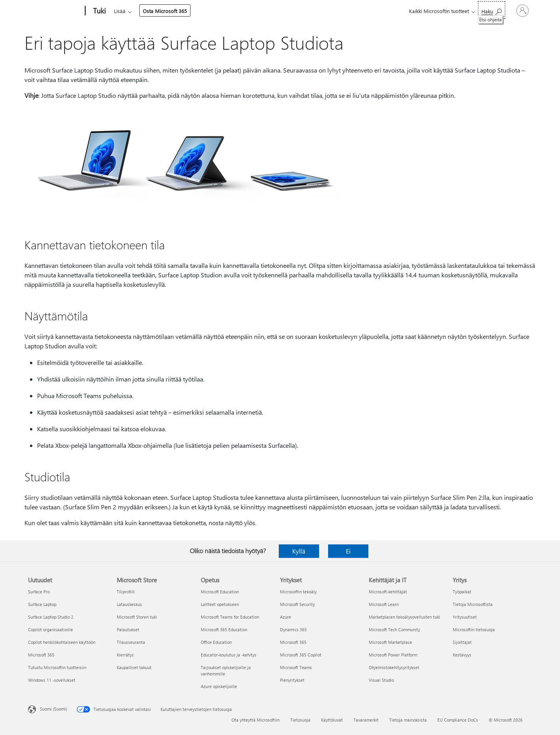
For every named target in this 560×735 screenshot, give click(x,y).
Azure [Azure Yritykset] (286, 617)
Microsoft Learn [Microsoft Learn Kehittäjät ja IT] (384, 604)
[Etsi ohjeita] (451, 10)
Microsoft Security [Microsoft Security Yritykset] (297, 604)
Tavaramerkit (366, 720)
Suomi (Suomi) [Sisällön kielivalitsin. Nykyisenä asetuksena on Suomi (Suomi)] (53, 709)
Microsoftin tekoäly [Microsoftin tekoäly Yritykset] (298, 592)
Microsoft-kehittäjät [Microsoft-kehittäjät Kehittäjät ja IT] (388, 592)
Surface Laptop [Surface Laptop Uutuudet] (42, 604)
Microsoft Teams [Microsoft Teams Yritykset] (296, 667)
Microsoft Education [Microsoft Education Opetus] (220, 592)
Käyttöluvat (332, 720)
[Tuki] (99, 11)
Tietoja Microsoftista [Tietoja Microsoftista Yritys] (473, 604)
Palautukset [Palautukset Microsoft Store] (128, 629)
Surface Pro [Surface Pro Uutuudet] (39, 592)
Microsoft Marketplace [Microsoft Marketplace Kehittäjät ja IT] (390, 642)
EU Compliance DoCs (458, 720)
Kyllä (299, 551)
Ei (348, 551)
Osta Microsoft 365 (293, 11)
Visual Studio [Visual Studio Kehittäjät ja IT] (381, 680)
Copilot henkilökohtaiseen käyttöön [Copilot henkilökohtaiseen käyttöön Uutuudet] (62, 642)
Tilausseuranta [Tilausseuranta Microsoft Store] (131, 642)
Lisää (248, 11)
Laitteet (219, 11)
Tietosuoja (300, 720)
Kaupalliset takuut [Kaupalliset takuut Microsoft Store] (134, 667)
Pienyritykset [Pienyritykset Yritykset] (292, 680)
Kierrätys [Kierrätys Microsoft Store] (125, 655)
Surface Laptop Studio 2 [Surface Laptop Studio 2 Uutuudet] (51, 617)
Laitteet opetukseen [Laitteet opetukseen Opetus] (220, 604)
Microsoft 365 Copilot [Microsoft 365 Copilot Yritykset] (301, 655)
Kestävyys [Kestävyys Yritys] (462, 655)
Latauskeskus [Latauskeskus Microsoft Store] (129, 604)
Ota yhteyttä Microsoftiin (256, 720)
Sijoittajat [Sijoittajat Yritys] (462, 642)
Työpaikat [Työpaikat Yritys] (462, 592)
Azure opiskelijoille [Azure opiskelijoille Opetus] (219, 686)
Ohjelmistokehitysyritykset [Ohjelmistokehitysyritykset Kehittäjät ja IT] (394, 667)
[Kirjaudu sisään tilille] (502, 11)
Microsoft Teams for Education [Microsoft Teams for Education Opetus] (230, 617)
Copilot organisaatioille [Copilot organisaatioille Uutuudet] (50, 629)
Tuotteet (186, 11)
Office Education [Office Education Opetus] (216, 642)
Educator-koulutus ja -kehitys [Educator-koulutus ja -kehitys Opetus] (229, 655)
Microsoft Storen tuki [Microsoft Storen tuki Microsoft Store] (137, 617)
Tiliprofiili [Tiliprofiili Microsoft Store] (126, 592)
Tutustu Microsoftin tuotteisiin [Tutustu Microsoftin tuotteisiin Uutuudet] (57, 667)
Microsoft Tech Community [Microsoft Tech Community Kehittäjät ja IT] (394, 629)
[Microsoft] (55, 11)
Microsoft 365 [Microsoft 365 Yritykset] (293, 642)
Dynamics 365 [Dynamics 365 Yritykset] (293, 629)
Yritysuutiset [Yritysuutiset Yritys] (465, 617)
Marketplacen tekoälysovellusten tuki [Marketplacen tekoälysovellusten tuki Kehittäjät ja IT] (404, 617)
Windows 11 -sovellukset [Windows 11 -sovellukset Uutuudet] (52, 680)
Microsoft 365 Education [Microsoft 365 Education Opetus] (224, 629)
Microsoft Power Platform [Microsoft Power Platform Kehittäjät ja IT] (393, 655)
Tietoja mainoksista (408, 720)
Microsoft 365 (128, 11)
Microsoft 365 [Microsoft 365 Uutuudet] (41, 655)
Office (160, 11)
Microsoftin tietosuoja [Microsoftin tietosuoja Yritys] (474, 629)
